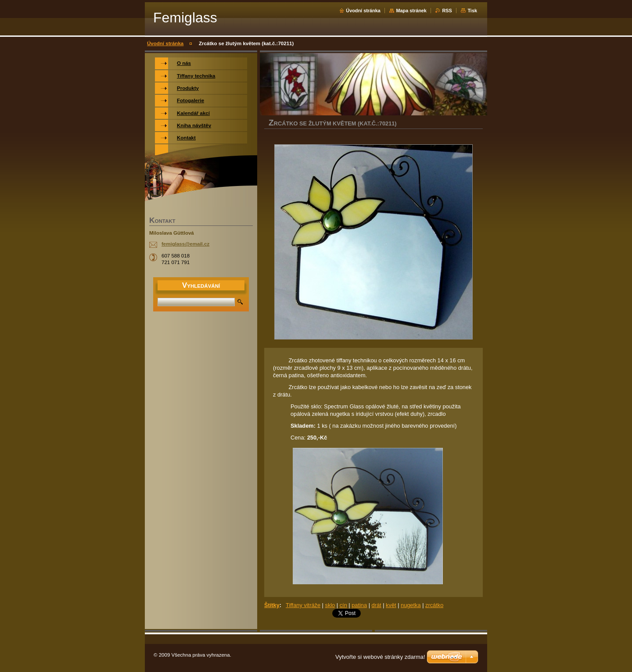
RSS (447, 11)
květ (391, 605)
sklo (330, 605)
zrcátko (434, 605)
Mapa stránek (411, 11)
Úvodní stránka (363, 11)
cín (343, 605)
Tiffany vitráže (303, 605)
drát (377, 605)
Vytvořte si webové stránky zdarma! (380, 657)
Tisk (472, 11)
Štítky (272, 605)
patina (359, 605)
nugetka (411, 605)
